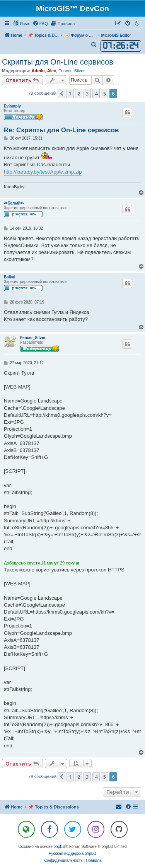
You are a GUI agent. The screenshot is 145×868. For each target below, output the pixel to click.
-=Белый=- (14, 203)
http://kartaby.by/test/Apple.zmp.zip (43, 172)
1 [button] (70, 94)
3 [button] (87, 94)
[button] (61, 94)
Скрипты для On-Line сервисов (58, 62)
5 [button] (105, 94)
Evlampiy (12, 106)
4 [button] (96, 94)
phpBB (60, 847)
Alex (52, 71)
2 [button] (79, 94)
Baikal (9, 277)
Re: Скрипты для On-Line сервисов (61, 130)
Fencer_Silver (72, 71)
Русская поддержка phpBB (72, 854)
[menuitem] (40, 24)
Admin (38, 71)
